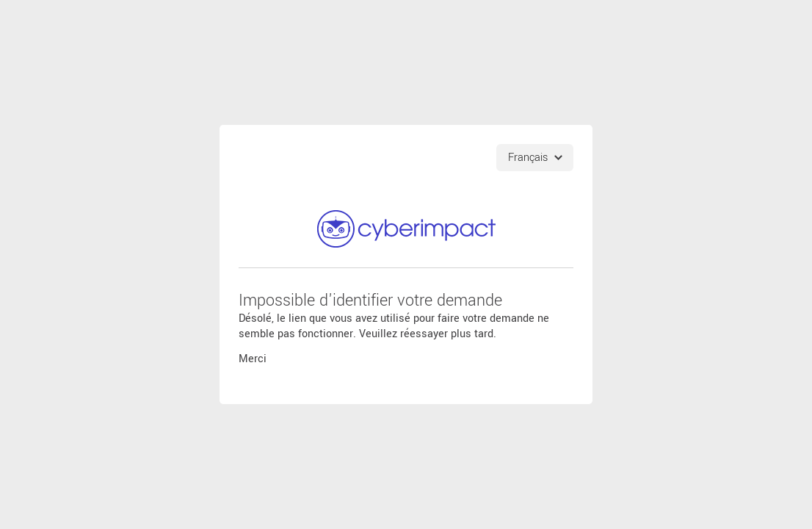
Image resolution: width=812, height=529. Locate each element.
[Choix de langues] (535, 157)
